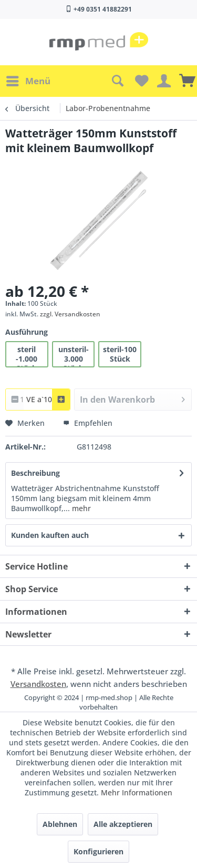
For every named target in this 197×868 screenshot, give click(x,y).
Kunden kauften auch (50, 535)
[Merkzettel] (140, 81)
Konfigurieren (98, 851)
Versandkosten (38, 684)
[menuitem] (28, 81)
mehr (80, 508)
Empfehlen (88, 423)
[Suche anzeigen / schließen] (117, 81)
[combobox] (38, 399)
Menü (28, 80)
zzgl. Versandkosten (70, 314)
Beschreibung (35, 473)
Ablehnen (60, 824)
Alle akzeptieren (123, 824)
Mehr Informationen (137, 792)
